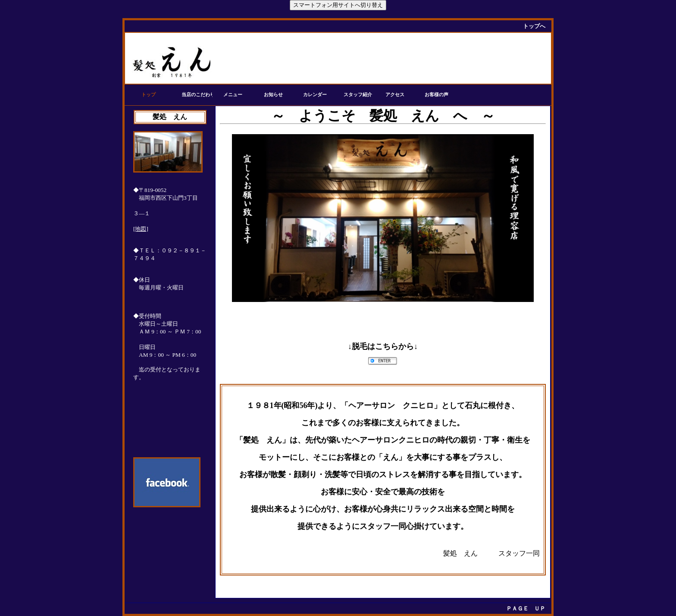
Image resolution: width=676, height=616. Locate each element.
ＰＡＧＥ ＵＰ (526, 608)
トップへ (534, 26)
